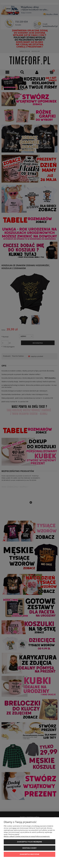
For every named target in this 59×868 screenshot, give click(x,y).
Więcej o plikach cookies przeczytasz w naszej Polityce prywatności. (27, 836)
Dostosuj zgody (29, 848)
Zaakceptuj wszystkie (30, 854)
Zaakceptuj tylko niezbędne (29, 842)
